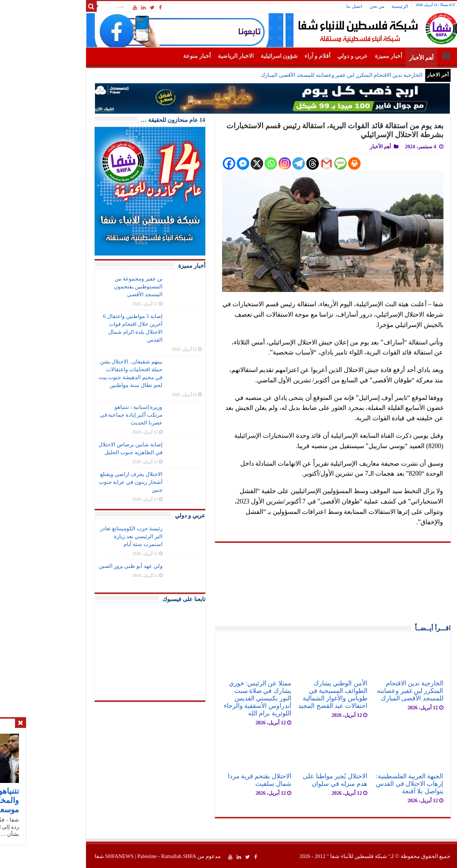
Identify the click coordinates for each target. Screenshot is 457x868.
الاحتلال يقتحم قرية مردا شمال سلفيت (216, 780)
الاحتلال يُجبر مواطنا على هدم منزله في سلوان (291, 780)
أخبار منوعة (153, 56)
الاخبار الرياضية (192, 56)
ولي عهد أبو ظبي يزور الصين (87, 566)
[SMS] (297, 163)
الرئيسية (356, 6)
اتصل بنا (310, 6)
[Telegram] (255, 163)
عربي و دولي (309, 56)
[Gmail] (283, 163)
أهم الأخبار (377, 58)
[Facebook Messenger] (199, 163)
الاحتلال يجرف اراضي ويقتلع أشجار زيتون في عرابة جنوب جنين (87, 482)
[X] (213, 163)
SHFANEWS (75, 856)
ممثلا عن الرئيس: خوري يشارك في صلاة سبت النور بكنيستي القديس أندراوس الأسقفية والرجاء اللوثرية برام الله (214, 698)
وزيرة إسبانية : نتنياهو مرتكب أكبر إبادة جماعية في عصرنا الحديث (87, 415)
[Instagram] (241, 163)
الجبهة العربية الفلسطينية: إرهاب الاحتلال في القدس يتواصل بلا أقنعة (366, 784)
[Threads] (269, 163)
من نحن (333, 6)
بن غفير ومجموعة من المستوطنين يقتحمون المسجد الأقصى (94, 287)
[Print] (310, 163)
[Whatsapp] (227, 163)
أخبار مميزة (345, 56)
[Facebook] (185, 163)
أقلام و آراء (273, 56)
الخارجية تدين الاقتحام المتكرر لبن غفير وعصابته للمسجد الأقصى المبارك (298, 75)
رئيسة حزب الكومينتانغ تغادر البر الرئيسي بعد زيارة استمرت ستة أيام (87, 536)
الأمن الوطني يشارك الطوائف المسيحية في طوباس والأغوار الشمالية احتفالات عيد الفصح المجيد (289, 695)
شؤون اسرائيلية (235, 56)
